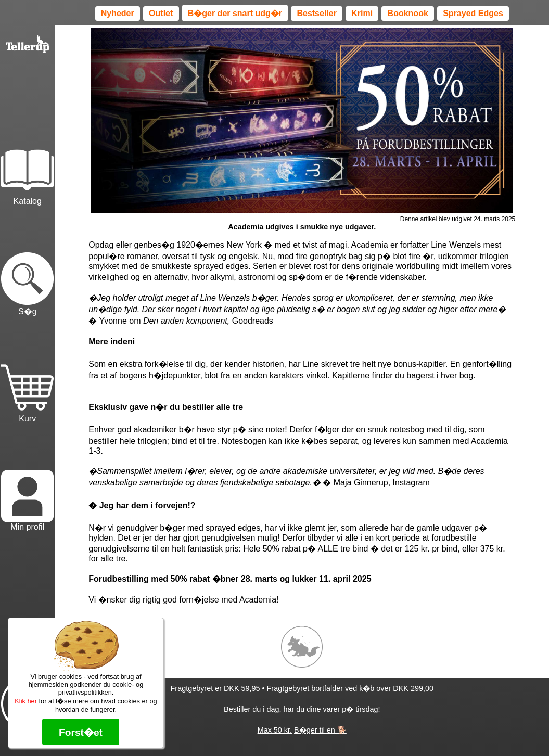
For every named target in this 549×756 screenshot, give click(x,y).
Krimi (362, 13)
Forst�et (81, 732)
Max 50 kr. (275, 730)
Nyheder (118, 13)
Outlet (161, 13)
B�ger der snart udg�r (235, 13)
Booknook (408, 13)
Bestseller (317, 13)
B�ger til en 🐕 (320, 730)
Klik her (26, 701)
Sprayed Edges (473, 13)
